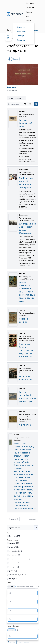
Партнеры (21, 36)
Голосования (22, 31)
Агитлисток (25, 425)
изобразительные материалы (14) (21, 559)
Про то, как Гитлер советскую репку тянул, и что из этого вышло (27, 350)
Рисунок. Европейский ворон (26, 123)
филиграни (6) (14, 567)
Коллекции (30, 7)
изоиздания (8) (14, 563)
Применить (11, 642)
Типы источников (12, 540)
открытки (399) (14, 543)
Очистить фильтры (23, 642)
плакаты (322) (14, 547)
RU (8, 38)
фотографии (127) (16, 551)
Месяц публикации (13, 626)
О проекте (21, 27)
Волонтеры (21, 40)
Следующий (33, 519)
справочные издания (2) (17, 575)
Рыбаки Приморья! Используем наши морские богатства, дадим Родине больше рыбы (28, 292)
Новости (29, 12)
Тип (8, 533)
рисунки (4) (13, 571)
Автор (9, 583)
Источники (30, 3)
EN (8, 35)
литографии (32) (15, 555)
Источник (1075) (15, 536)
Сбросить (15, 59)
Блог (27, 16)
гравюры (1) (13, 579)
